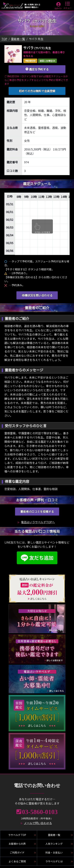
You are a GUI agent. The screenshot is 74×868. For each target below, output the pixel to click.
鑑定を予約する (37, 69)
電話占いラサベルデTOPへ (38, 522)
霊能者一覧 (18, 39)
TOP (4, 39)
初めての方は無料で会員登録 (37, 91)
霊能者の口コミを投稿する (37, 511)
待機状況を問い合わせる (37, 295)
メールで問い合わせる (38, 823)
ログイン (58, 8)
